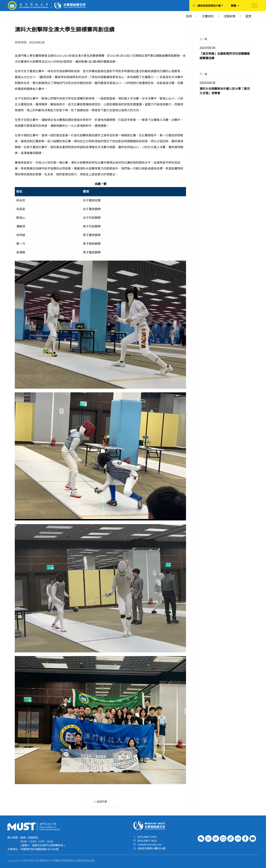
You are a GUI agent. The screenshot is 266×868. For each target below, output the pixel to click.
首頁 (189, 16)
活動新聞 (229, 16)
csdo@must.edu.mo (150, 845)
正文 (248, 16)
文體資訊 (208, 16)
